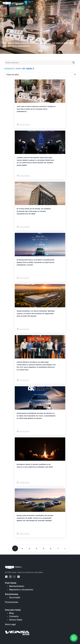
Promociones (12, 602)
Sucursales (15, 597)
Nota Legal (10, 624)
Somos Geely (16, 620)
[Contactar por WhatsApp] (74, 638)
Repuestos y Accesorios (21, 590)
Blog (11, 613)
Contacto (14, 616)
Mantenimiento (17, 586)
